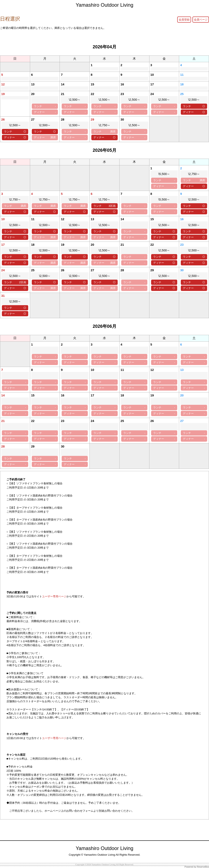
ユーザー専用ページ (54, 596)
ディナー (45, 112)
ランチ (45, 106)
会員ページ (201, 20)
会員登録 (184, 20)
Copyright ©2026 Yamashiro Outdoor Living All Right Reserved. (104, 865)
